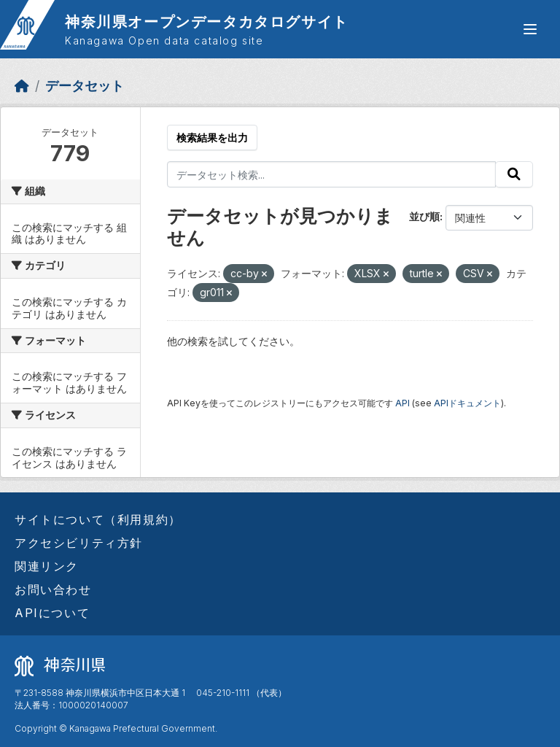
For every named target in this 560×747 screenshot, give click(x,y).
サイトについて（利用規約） (98, 519)
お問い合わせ (53, 589)
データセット (85, 86)
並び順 (424, 216)
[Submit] (514, 174)
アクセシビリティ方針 (79, 543)
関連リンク (47, 566)
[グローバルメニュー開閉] (530, 29)
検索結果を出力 (212, 138)
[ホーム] (22, 86)
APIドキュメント (467, 403)
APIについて (52, 613)
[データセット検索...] (332, 174)
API (402, 403)
